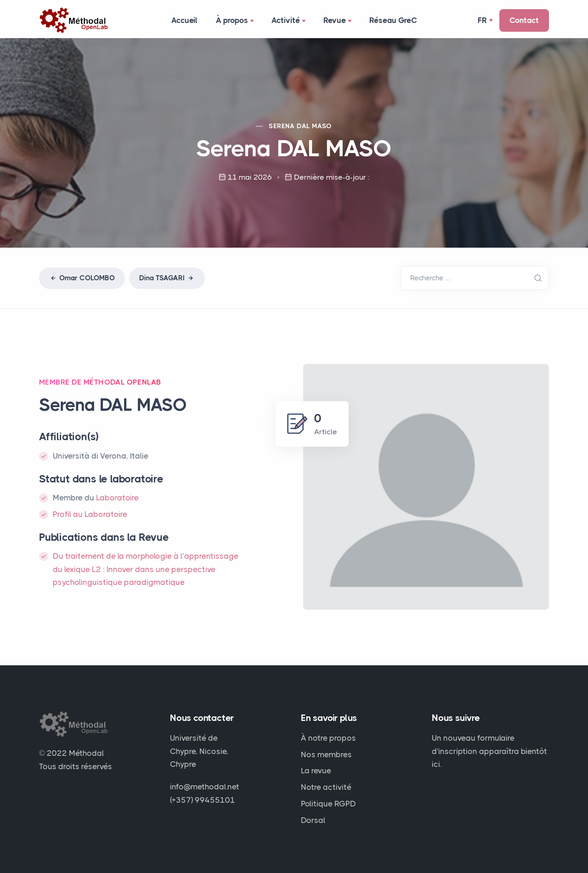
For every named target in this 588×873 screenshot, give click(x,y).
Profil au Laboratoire (90, 514)
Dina (167, 278)
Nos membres (326, 754)
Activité (289, 21)
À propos (236, 21)
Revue (338, 21)
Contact (524, 20)
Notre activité (326, 787)
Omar (82, 278)
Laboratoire (117, 498)
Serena (300, 126)
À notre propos (328, 738)
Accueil (184, 20)
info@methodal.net (205, 787)
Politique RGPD (328, 804)
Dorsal (313, 820)
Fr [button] (482, 20)
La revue (316, 771)
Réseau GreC (393, 20)
